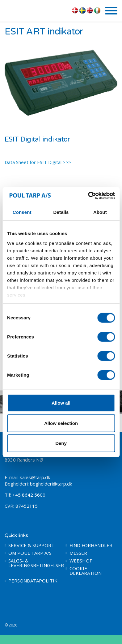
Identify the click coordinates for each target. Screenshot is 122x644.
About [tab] (100, 212)
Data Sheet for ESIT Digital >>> (38, 162)
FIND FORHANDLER (91, 545)
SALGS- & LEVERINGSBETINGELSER (32, 563)
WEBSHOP (81, 561)
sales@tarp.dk (35, 477)
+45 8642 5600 (29, 495)
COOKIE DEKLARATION (86, 571)
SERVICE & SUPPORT (31, 545)
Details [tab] (61, 212)
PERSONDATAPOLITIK (32, 581)
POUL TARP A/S (37, 10)
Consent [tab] (22, 212)
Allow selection (61, 423)
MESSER (78, 553)
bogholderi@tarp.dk (51, 484)
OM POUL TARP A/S (30, 553)
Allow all (61, 403)
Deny (61, 443)
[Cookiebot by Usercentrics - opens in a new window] (88, 195)
